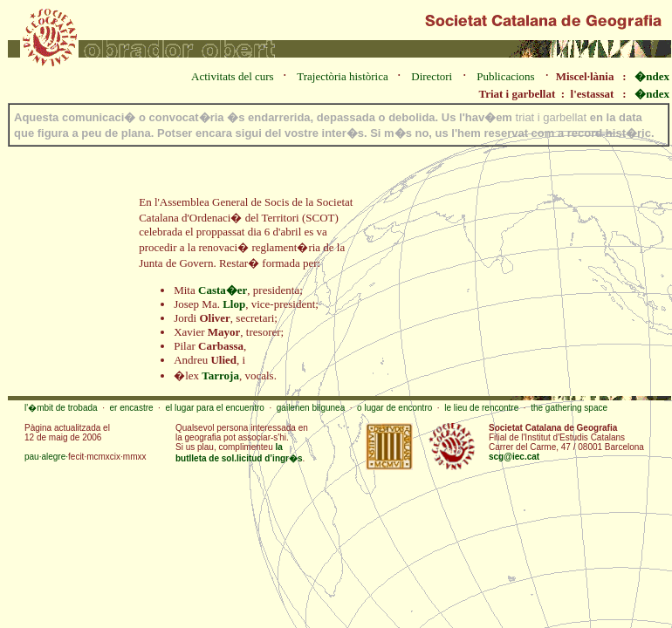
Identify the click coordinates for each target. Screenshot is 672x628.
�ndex (652, 76)
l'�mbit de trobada (61, 408)
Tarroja (220, 375)
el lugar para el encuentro (214, 408)
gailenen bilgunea (311, 408)
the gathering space (569, 408)
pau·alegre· (46, 457)
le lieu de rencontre (481, 408)
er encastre (132, 408)
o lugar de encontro (394, 408)
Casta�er (223, 290)
